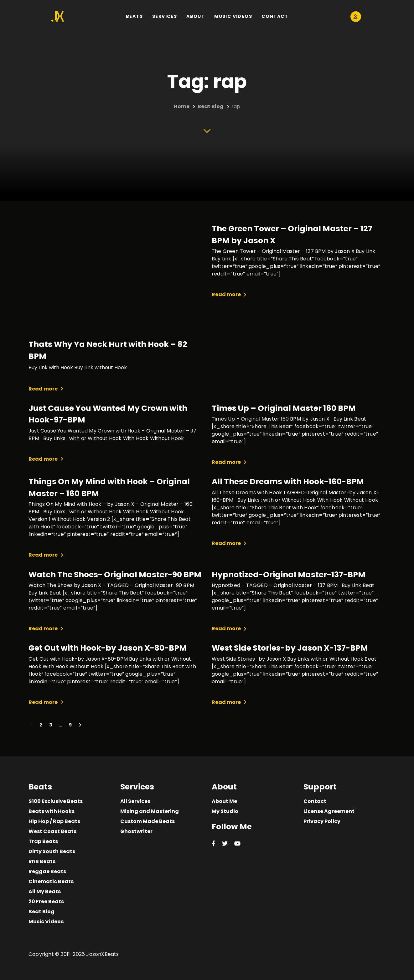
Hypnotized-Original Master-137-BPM (289, 575)
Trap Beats (43, 841)
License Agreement (329, 811)
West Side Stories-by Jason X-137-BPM (290, 648)
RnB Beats (42, 861)
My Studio (225, 811)
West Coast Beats (52, 831)
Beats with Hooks (52, 811)
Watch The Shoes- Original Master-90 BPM (115, 575)
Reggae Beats (47, 871)
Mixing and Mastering (150, 811)
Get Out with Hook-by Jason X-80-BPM (108, 648)
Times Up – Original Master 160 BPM (284, 408)
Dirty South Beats (52, 851)
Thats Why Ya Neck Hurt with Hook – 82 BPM (108, 350)
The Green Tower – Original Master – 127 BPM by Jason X (292, 235)
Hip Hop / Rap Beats (54, 821)
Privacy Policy (322, 821)
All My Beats (45, 891)
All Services (135, 801)
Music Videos (46, 922)
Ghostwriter (136, 831)
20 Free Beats (46, 901)
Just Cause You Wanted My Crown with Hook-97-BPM (108, 414)
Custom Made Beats (147, 821)
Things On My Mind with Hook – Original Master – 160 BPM (109, 487)
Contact (315, 801)
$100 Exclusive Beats (56, 801)
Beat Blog (41, 912)
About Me (224, 801)
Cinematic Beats (51, 881)
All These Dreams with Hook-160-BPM (288, 482)
